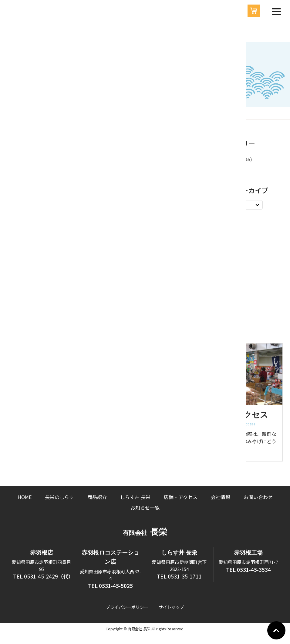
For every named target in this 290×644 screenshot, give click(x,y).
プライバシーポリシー (127, 607)
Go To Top (276, 630)
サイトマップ (171, 607)
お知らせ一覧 (145, 508)
